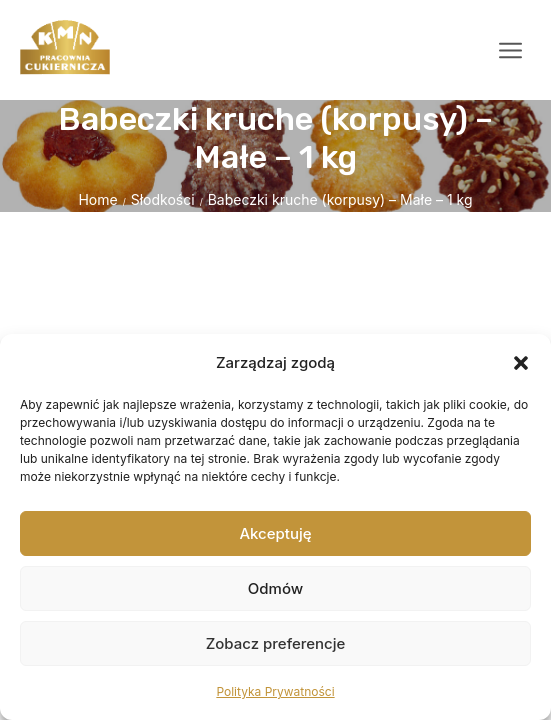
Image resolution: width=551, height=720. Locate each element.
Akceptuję (275, 533)
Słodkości (163, 199)
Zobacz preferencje (276, 643)
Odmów (275, 588)
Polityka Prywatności (275, 691)
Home (97, 199)
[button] (521, 363)
